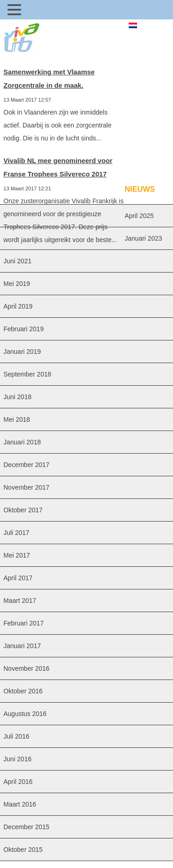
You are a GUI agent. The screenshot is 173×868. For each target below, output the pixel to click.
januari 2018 (22, 442)
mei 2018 (17, 419)
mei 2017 (17, 555)
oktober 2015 (23, 850)
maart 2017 (20, 601)
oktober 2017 (23, 510)
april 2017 (18, 578)
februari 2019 (24, 329)
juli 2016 (17, 736)
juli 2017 (17, 533)
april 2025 (139, 216)
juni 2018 (18, 397)
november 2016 (27, 668)
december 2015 (27, 827)
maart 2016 (20, 804)
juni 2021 (18, 261)
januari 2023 (143, 238)
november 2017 (27, 487)
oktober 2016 (23, 691)
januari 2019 (22, 352)
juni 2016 (18, 759)
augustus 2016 (25, 714)
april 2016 (18, 782)
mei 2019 (17, 284)
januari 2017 (22, 646)
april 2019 (18, 306)
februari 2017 (24, 623)
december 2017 (27, 465)
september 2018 (28, 374)
